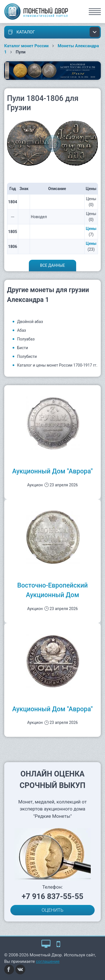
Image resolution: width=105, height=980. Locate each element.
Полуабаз (26, 339)
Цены (91, 229)
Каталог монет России (26, 46)
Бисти (23, 348)
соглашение (48, 961)
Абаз (22, 330)
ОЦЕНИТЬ (53, 910)
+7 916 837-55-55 (53, 897)
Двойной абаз (30, 322)
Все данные (53, 265)
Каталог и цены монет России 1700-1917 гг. (57, 365)
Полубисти (27, 356)
